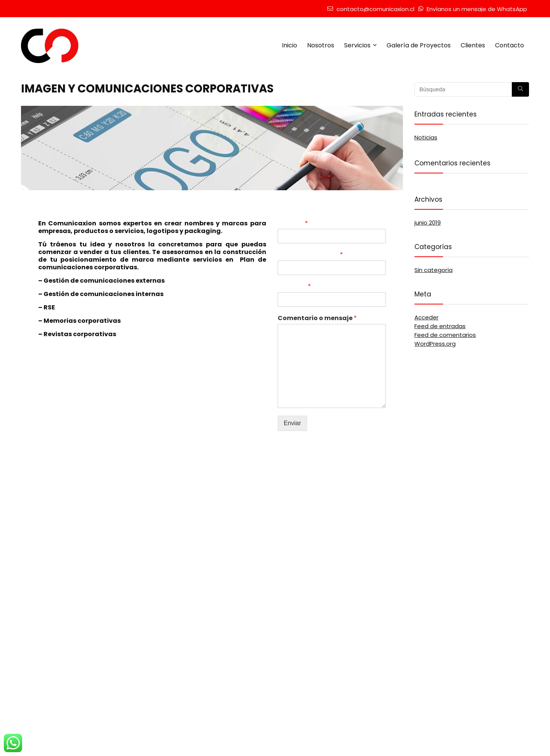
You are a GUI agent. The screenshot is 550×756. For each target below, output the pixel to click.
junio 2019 (428, 223)
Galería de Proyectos (419, 45)
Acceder (426, 317)
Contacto (510, 45)
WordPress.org (435, 344)
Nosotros (321, 45)
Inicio (290, 45)
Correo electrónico (310, 255)
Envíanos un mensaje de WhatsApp (477, 9)
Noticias (426, 137)
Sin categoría (434, 270)
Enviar (292, 423)
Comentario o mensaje (317, 318)
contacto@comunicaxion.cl (375, 9)
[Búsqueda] (520, 89)
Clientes (473, 45)
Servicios (357, 45)
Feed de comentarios (445, 335)
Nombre (293, 224)
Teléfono (294, 287)
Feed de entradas (440, 326)
